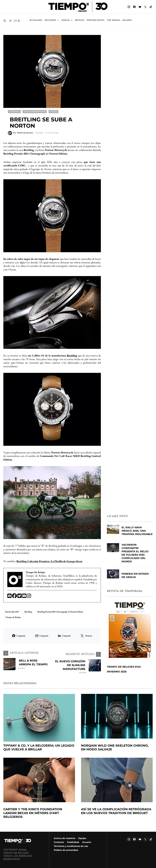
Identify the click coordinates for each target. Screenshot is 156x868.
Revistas (80, 20)
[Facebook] (134, 7)
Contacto (59, 842)
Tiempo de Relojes (13, 617)
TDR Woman (113, 20)
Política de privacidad (66, 850)
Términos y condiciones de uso (71, 846)
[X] (145, 7)
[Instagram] (129, 7)
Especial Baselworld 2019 (35, 112)
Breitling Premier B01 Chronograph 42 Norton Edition (60, 611)
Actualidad (36, 20)
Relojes (53, 112)
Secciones (52, 20)
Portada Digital (96, 20)
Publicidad (73, 842)
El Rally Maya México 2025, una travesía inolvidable (137, 533)
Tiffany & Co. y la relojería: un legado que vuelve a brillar (39, 750)
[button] (5, 21)
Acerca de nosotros (65, 838)
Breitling (72, 355)
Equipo (82, 838)
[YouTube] (140, 7)
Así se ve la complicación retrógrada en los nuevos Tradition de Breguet (116, 813)
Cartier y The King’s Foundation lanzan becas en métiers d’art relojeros (33, 815)
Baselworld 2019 (12, 611)
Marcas (67, 20)
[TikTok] (151, 7)
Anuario (87, 842)
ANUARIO (127, 20)
